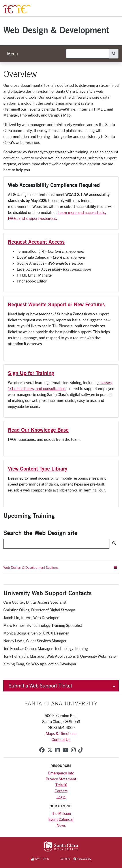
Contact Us (61, 739)
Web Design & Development (56, 30)
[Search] (88, 54)
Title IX (61, 785)
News (61, 825)
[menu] (12, 54)
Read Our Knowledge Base (38, 430)
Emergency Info (61, 773)
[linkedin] (57, 750)
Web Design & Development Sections (60, 567)
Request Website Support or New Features (56, 304)
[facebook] (42, 750)
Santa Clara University (61, 703)
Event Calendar (61, 819)
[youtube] (65, 750)
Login (61, 797)
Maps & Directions (61, 733)
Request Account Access (36, 242)
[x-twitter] (50, 750)
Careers (61, 791)
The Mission (61, 813)
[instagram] (73, 750)
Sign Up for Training (31, 373)
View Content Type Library (38, 469)
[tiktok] (81, 750)
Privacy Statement (61, 779)
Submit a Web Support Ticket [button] (40, 686)
